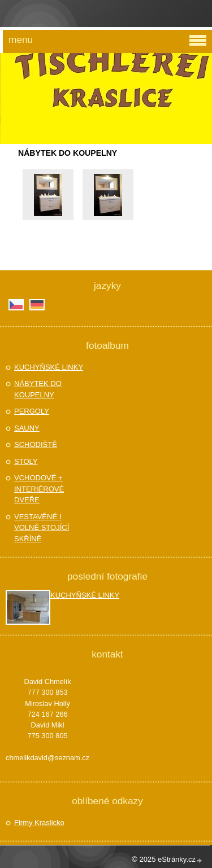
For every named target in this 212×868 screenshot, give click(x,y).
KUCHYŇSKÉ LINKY (49, 367)
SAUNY (27, 428)
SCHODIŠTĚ (36, 444)
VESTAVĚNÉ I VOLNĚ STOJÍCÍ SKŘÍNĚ (42, 528)
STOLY (26, 461)
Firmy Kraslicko (39, 823)
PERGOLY (32, 411)
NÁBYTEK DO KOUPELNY (38, 389)
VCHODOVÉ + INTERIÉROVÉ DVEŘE (39, 489)
